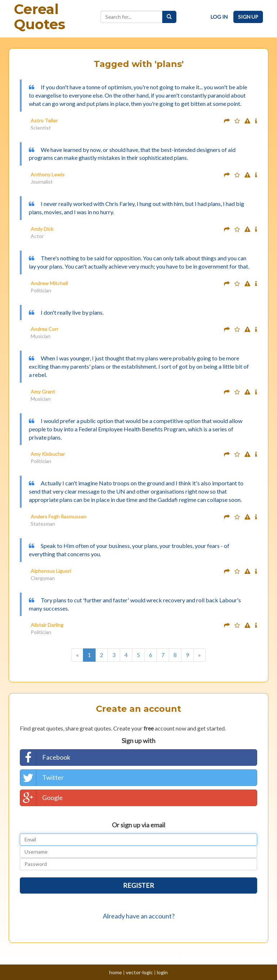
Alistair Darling (47, 625)
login (162, 972)
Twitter (42, 778)
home (116, 972)
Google (41, 798)
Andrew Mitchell (49, 283)
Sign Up (248, 17)
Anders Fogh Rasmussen (59, 516)
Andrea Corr (45, 329)
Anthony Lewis (48, 174)
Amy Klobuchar (48, 454)
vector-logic (139, 972)
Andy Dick (42, 229)
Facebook (45, 758)
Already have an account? (139, 916)
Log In (219, 17)
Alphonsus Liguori (51, 571)
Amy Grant (43, 392)
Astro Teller (44, 120)
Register (138, 885)
